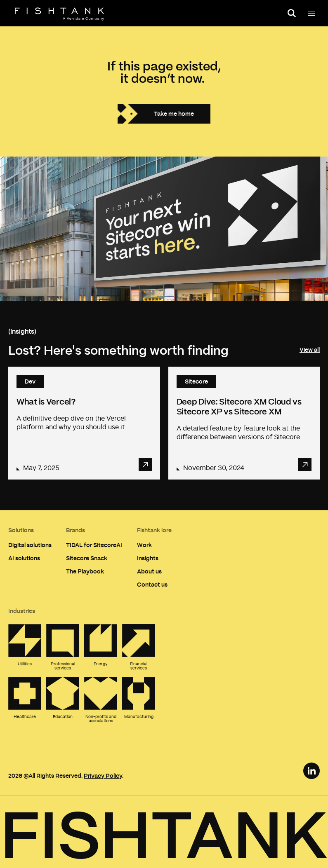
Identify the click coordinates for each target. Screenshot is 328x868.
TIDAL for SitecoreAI (94, 545)
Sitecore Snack (87, 558)
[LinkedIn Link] (311, 771)
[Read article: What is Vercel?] (84, 423)
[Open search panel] (292, 13)
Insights (148, 558)
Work (144, 545)
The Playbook (85, 571)
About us (149, 571)
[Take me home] (164, 114)
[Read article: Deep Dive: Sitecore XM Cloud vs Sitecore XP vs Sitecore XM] (244, 423)
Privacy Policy (103, 776)
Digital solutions (30, 545)
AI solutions (24, 558)
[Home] (59, 14)
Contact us (152, 584)
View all (310, 350)
